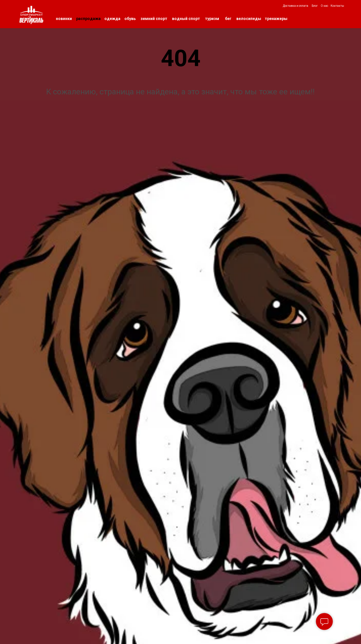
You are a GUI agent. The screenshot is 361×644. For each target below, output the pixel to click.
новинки (64, 19)
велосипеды (249, 19)
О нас (324, 6)
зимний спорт (154, 19)
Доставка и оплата (296, 6)
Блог (315, 6)
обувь (130, 19)
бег (228, 19)
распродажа (88, 19)
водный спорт (186, 19)
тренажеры (276, 19)
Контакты (337, 6)
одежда (112, 19)
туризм (212, 19)
